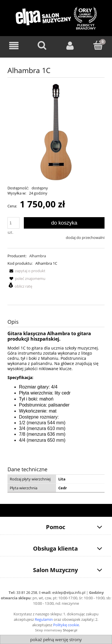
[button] (26, 271)
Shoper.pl (70, 630)
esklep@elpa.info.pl (69, 592)
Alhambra (38, 256)
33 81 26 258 (27, 592)
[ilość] (13, 223)
